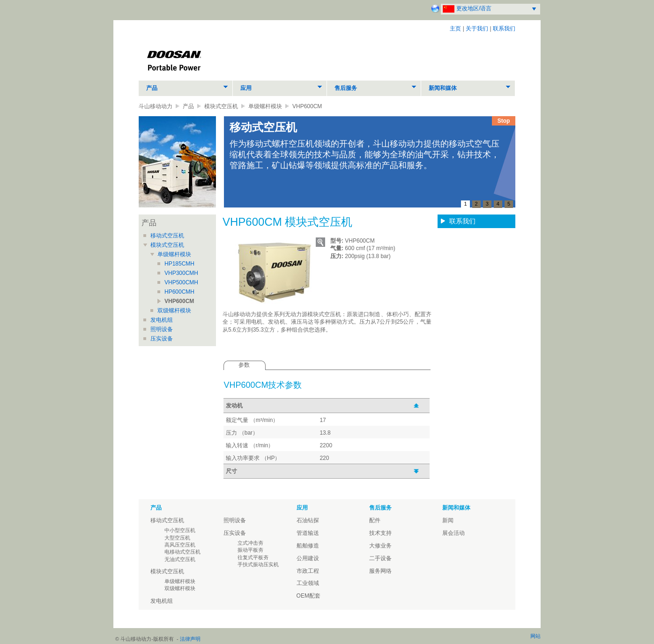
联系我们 (504, 29)
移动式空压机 (167, 236)
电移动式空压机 (182, 552)
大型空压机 (177, 538)
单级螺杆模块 (265, 106)
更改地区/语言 (474, 8)
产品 (152, 88)
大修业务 (380, 546)
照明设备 (162, 329)
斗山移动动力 (156, 106)
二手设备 (380, 558)
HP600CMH (179, 292)
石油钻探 (308, 520)
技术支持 (380, 533)
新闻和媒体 (443, 88)
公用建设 (308, 558)
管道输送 (308, 533)
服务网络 (380, 571)
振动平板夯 (250, 550)
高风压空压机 (180, 545)
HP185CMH (179, 264)
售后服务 (346, 88)
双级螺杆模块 (174, 311)
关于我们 (477, 29)
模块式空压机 (221, 106)
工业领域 (308, 583)
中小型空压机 (180, 530)
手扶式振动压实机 (258, 564)
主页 (455, 29)
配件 (375, 520)
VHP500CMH (181, 282)
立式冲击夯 (250, 543)
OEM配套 (308, 596)
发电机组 (162, 320)
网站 (535, 636)
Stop (504, 121)
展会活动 (453, 533)
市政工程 (308, 571)
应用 (246, 88)
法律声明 (190, 639)
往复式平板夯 (253, 557)
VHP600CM (179, 301)
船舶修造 (308, 546)
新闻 (448, 520)
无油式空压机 (180, 559)
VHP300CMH (181, 273)
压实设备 (162, 339)
